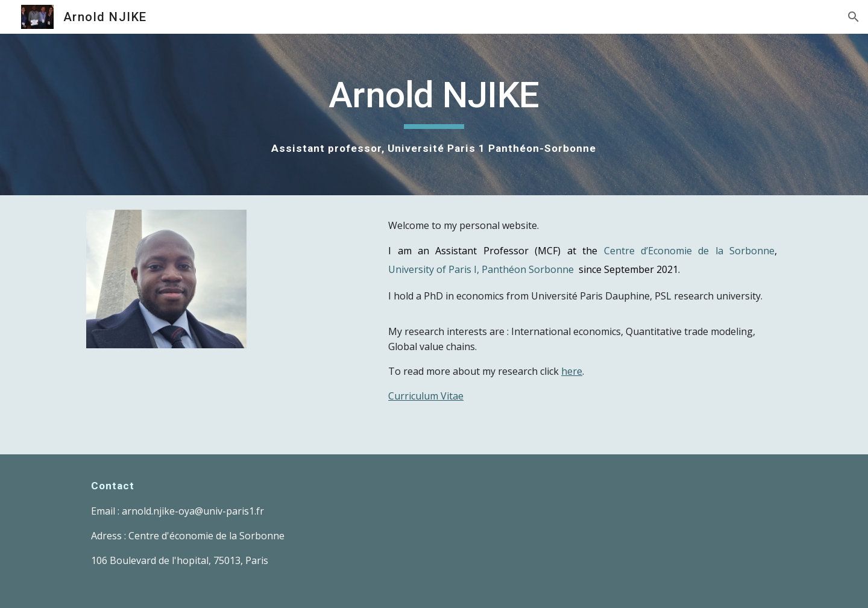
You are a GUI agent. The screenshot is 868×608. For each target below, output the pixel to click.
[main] (434, 114)
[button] (854, 17)
